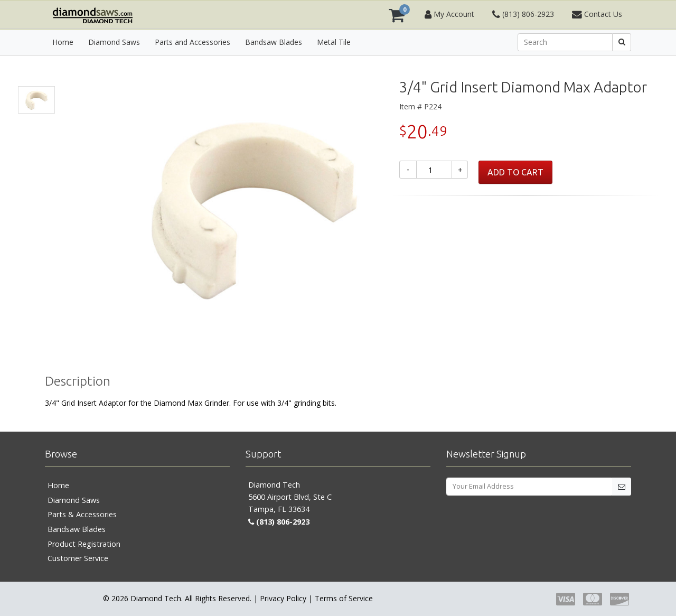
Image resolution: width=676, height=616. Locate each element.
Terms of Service (344, 598)
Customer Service (78, 558)
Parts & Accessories (82, 514)
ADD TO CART (515, 172)
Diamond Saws (114, 42)
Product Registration (84, 544)
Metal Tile (334, 42)
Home (63, 42)
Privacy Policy (283, 598)
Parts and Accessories (193, 42)
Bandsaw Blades (274, 42)
